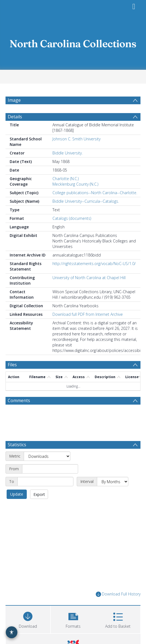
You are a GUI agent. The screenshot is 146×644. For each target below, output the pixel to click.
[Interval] (113, 482)
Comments (19, 400)
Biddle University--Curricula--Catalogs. (86, 201)
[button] (73, 619)
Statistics (17, 445)
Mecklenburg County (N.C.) (75, 184)
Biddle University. (67, 153)
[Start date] (50, 469)
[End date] (45, 482)
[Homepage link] (73, 42)
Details (15, 117)
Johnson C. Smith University (76, 139)
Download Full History (118, 594)
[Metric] (47, 456)
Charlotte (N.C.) (66, 179)
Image (14, 100)
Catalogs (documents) (72, 218)
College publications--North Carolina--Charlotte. (95, 193)
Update (17, 494)
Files (12, 365)
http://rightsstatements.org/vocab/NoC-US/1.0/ (94, 264)
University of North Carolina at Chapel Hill (89, 278)
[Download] (28, 619)
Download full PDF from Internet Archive (88, 314)
